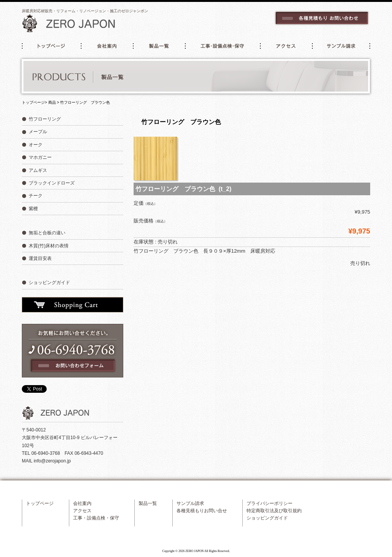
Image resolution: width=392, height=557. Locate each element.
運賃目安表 (40, 258)
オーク (36, 145)
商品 (52, 102)
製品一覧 (160, 46)
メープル (38, 132)
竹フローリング (45, 119)
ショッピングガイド (49, 283)
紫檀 (33, 209)
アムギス (38, 170)
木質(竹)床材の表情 (49, 246)
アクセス (287, 46)
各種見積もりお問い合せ (202, 511)
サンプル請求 (341, 46)
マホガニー (40, 157)
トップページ (51, 46)
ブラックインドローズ (52, 183)
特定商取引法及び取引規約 (274, 511)
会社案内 (107, 46)
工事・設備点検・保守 (223, 46)
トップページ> (34, 102)
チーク (36, 196)
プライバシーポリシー (269, 503)
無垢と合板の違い (47, 233)
